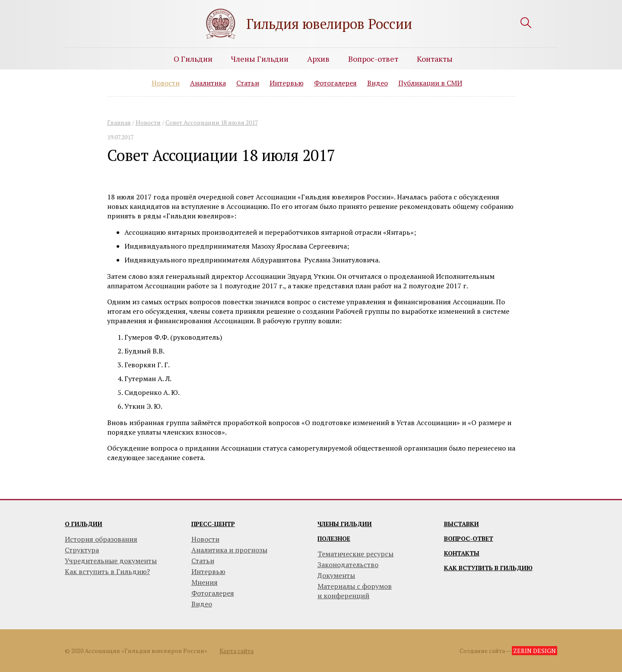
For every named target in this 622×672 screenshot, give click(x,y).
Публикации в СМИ (430, 83)
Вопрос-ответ (373, 59)
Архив (318, 59)
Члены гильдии (345, 524)
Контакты (435, 59)
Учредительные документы (111, 561)
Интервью (287, 83)
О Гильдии (193, 59)
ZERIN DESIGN (535, 651)
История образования (101, 539)
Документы (336, 575)
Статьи (248, 83)
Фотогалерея (335, 83)
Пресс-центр (213, 524)
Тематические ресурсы (355, 554)
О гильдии (84, 524)
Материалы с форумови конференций (355, 591)
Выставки (462, 524)
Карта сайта (236, 651)
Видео (378, 83)
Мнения (205, 582)
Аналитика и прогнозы (229, 550)
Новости (166, 83)
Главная (119, 122)
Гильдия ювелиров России (329, 24)
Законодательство (348, 565)
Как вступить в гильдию (488, 568)
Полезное (334, 538)
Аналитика (208, 83)
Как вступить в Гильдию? (107, 571)
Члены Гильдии (260, 59)
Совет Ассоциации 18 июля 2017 (212, 122)
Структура (82, 550)
